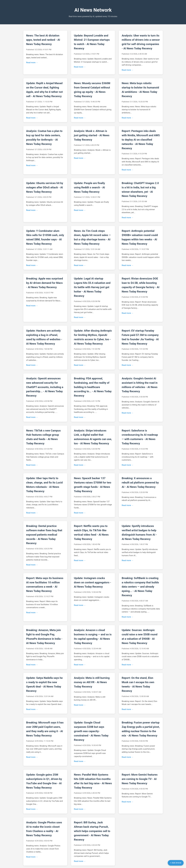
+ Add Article (176, 863)
